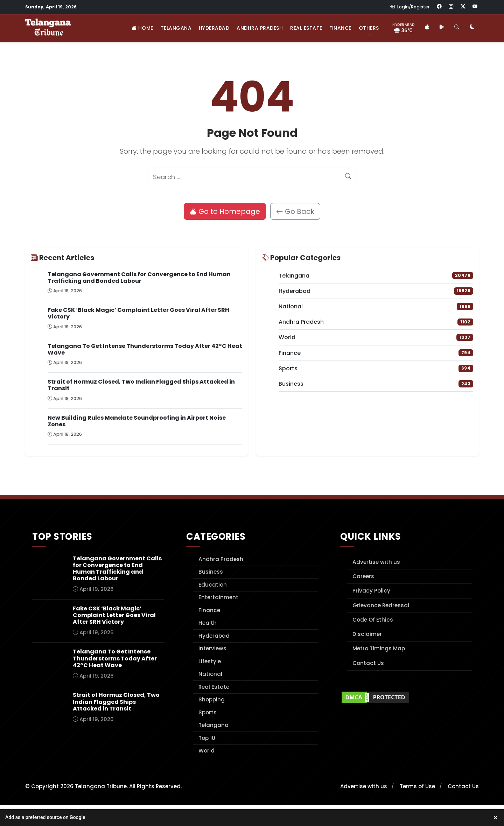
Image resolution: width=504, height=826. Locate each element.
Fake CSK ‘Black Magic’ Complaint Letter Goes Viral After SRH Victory (138, 313)
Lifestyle (210, 661)
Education (213, 585)
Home (142, 28)
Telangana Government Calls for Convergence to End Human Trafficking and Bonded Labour (139, 278)
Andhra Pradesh (260, 28)
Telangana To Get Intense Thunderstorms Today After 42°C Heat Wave (145, 349)
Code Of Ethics (373, 620)
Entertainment (218, 597)
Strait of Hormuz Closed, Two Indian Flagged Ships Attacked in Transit (141, 385)
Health (208, 623)
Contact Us (368, 663)
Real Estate (306, 28)
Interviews (212, 648)
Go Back (295, 211)
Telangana (176, 28)
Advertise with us (376, 562)
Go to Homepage (225, 211)
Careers (363, 576)
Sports (208, 712)
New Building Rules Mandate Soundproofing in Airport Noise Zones (137, 421)
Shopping (212, 699)
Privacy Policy (371, 591)
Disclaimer (367, 634)
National (210, 674)
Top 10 (207, 738)
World (206, 751)
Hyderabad (214, 28)
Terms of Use (417, 786)
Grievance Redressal (381, 605)
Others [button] (369, 28)
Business (211, 572)
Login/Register (410, 7)
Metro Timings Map (379, 648)
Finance (340, 28)
